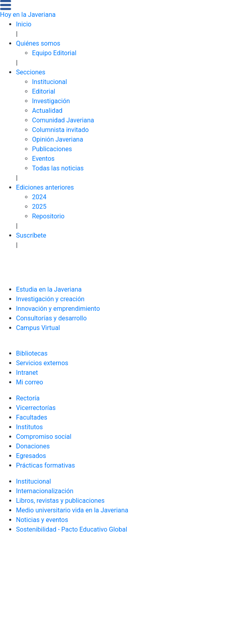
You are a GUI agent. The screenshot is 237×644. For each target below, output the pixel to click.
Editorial (44, 91)
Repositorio (48, 216)
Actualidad (47, 111)
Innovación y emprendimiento (58, 309)
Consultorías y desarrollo (51, 318)
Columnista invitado (60, 130)
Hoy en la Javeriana (28, 15)
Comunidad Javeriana (63, 120)
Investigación (51, 101)
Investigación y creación (50, 299)
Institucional (49, 82)
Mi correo (30, 382)
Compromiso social (44, 437)
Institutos (29, 427)
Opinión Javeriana (58, 139)
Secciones (31, 72)
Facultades (32, 417)
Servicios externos (42, 363)
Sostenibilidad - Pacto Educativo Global (72, 529)
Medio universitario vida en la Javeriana (72, 510)
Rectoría (28, 398)
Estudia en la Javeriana (49, 289)
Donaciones (33, 446)
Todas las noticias (58, 168)
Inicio (24, 24)
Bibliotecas (32, 353)
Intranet (27, 373)
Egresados (31, 456)
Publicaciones (52, 149)
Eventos (43, 159)
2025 (39, 207)
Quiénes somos (38, 43)
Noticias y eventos (42, 520)
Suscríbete (31, 235)
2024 (39, 197)
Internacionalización (45, 491)
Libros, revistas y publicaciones (60, 501)
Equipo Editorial (54, 53)
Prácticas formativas (45, 465)
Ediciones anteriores (45, 187)
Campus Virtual (38, 328)
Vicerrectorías (36, 408)
